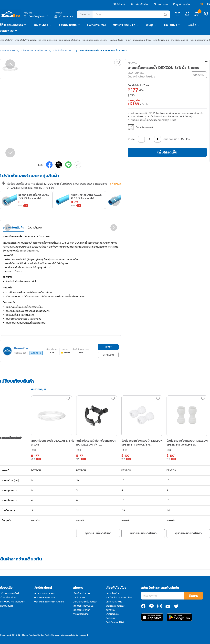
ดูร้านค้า (108, 347)
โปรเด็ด (192, 25)
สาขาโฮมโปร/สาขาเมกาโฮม (119, 598)
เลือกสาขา (64, 16)
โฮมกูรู (150, 25)
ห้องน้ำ (128, 40)
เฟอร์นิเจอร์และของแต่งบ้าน (95, 40)
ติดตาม (193, 596)
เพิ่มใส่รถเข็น (167, 152)
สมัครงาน (110, 610)
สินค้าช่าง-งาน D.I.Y (124, 25)
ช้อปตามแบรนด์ (68, 25)
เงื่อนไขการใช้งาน (81, 594)
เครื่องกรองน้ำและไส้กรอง (34, 51)
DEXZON (132, 63)
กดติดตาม (36, 353)
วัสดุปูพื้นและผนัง (161, 40)
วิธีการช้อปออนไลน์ (9, 594)
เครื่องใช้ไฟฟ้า (7, 40)
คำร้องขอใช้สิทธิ (81, 614)
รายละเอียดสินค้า (13, 228)
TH (201, 4)
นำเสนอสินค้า (112, 614)
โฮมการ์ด (120, 4)
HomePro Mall (97, 25)
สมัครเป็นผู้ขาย (140, 4)
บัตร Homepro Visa (45, 598)
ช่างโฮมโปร (171, 25)
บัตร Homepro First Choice (49, 602)
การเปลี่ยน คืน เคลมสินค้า (13, 602)
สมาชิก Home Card (44, 594)
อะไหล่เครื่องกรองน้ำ (63, 51)
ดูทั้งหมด (115, 184)
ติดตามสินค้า (6, 606)
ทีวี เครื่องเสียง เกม (48, 40)
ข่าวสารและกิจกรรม (115, 606)
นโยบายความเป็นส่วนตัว (85, 602)
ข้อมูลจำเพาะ (35, 228)
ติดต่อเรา (110, 618)
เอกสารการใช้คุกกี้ (82, 610)
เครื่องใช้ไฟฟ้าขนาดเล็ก (26, 40)
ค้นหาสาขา (161, 4)
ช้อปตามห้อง (41, 25)
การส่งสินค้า (79, 598)
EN (209, 4)
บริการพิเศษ (7, 31)
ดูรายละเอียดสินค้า (98, 533)
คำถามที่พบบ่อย (8, 598)
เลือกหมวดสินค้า (13, 25)
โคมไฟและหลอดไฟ (179, 40)
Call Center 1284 (115, 622)
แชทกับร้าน (108, 355)
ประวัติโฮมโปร (112, 594)
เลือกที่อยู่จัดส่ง (36, 16)
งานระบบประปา (116, 40)
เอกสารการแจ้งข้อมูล (83, 606)
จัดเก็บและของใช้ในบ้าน (69, 40)
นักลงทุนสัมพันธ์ (114, 602)
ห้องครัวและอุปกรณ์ (142, 40)
